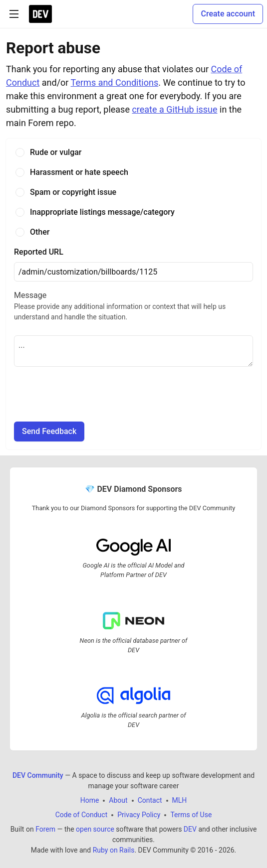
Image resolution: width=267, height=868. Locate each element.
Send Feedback (49, 431)
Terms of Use (191, 815)
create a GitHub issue (174, 109)
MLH (180, 801)
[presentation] (90, 394)
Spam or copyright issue (73, 192)
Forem (45, 830)
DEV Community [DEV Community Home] (38, 776)
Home (90, 801)
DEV (190, 830)
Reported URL (39, 252)
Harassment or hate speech (79, 172)
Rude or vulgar (56, 152)
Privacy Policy (139, 815)
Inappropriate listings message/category (102, 212)
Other (40, 232)
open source (95, 830)
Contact (150, 801)
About (118, 801)
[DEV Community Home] (40, 14)
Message (133, 306)
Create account (228, 14)
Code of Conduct (82, 815)
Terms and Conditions (115, 82)
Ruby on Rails (114, 851)
